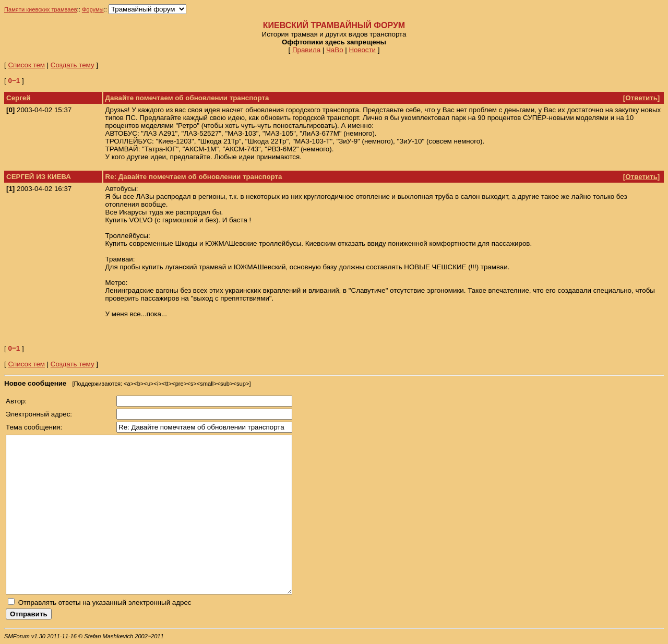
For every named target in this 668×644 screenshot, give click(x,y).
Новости (362, 50)
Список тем (26, 65)
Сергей (18, 98)
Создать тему (73, 65)
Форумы (93, 9)
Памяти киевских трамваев (41, 9)
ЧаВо (335, 50)
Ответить (641, 98)
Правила (306, 50)
